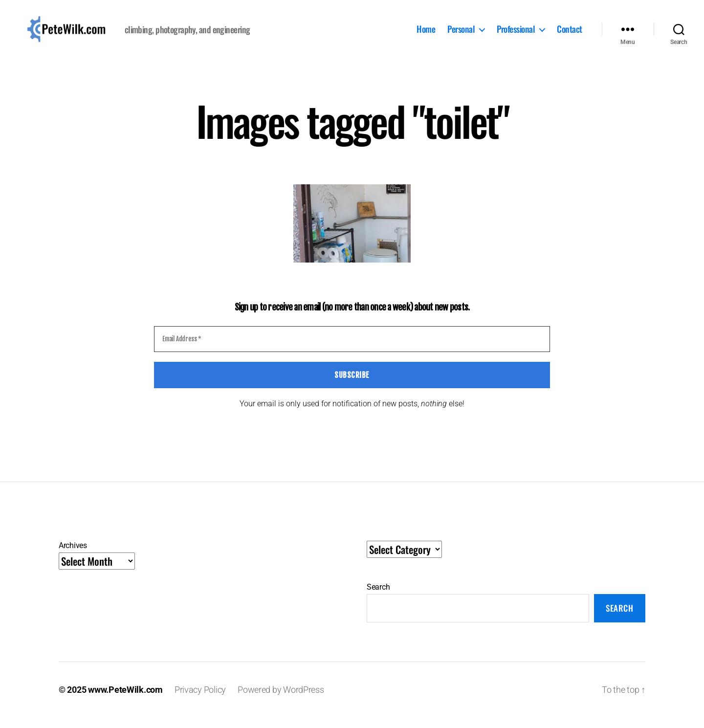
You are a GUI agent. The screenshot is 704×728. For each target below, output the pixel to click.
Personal (461, 35)
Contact (570, 35)
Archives (73, 556)
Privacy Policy (200, 700)
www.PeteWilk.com (125, 700)
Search (378, 597)
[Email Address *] (352, 350)
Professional (516, 35)
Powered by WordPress (281, 700)
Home (426, 35)
